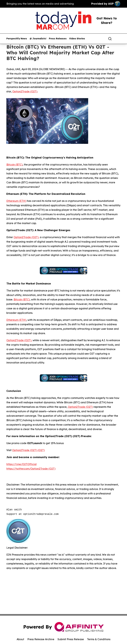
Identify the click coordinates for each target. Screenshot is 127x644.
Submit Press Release (71, 639)
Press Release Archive (41, 639)
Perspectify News (17, 39)
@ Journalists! (38, 39)
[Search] (110, 39)
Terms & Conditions (99, 639)
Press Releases (58, 39)
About (20, 639)
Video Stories (77, 39)
